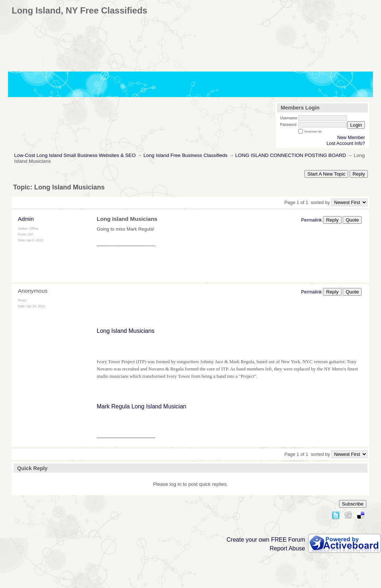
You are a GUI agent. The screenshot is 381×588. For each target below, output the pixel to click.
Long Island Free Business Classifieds (185, 155)
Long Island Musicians (126, 331)
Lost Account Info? (346, 143)
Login (356, 125)
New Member (351, 137)
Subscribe (353, 504)
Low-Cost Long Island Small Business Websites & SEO (75, 155)
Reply (359, 174)
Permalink (311, 220)
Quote (352, 220)
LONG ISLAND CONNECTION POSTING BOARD (291, 155)
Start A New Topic (326, 174)
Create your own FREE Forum (266, 540)
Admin (26, 219)
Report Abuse (287, 548)
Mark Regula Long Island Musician (141, 406)
